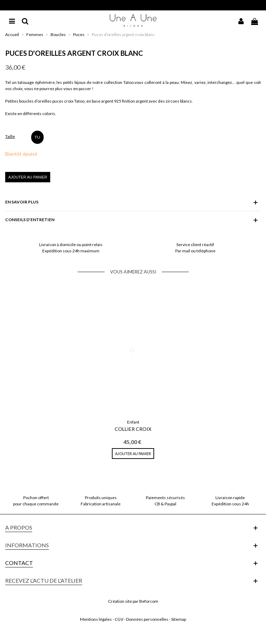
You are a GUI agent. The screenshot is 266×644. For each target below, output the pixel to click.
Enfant (133, 422)
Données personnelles (147, 619)
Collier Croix (133, 429)
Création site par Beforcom (133, 601)
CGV (119, 619)
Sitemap (179, 619)
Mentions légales (96, 619)
